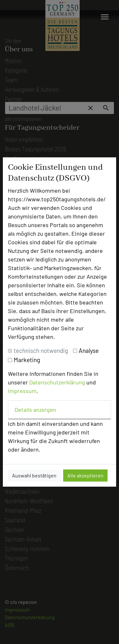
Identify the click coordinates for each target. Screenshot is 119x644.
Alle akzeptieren (85, 475)
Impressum (22, 391)
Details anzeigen (35, 410)
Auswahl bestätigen (34, 475)
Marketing (27, 360)
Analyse (89, 351)
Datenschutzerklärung (57, 382)
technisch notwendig (41, 351)
